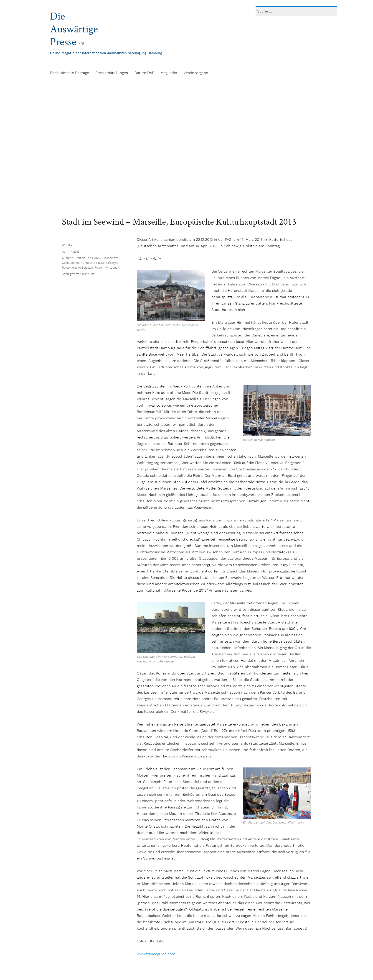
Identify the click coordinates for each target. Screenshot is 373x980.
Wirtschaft (112, 268)
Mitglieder (169, 73)
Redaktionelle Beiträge (70, 73)
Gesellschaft (71, 263)
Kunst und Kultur (93, 263)
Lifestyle (112, 263)
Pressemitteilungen (112, 73)
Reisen (99, 268)
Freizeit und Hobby (88, 258)
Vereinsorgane (196, 73)
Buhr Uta (88, 274)
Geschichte (110, 258)
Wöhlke (67, 245)
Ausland (68, 258)
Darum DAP (144, 73)
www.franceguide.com (156, 954)
